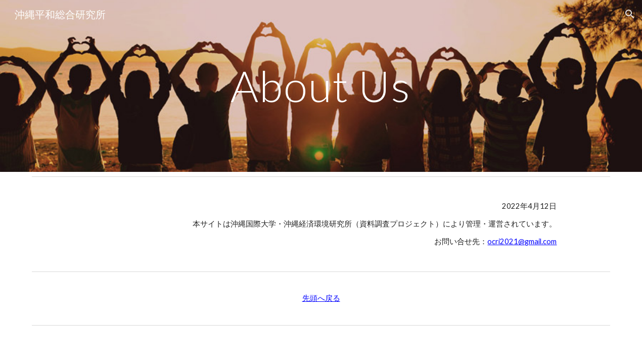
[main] (321, 86)
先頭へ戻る (321, 298)
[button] (630, 14)
